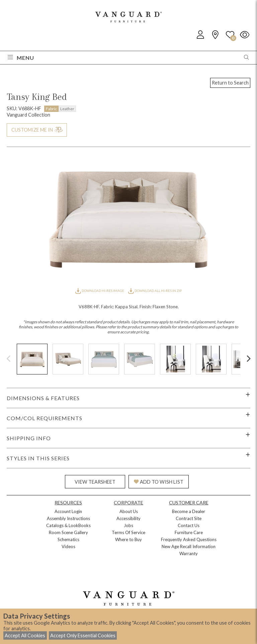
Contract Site (189, 518)
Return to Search (230, 83)
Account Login (68, 511)
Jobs (128, 525)
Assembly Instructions (68, 518)
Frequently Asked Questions (189, 539)
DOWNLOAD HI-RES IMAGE (100, 291)
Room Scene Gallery (68, 532)
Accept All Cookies (25, 635)
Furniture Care (189, 532)
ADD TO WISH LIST (159, 482)
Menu (21, 58)
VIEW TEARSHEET (95, 482)
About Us (129, 511)
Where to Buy (128, 539)
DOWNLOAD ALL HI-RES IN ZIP (155, 291)
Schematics (68, 539)
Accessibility (128, 518)
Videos (68, 546)
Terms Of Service (128, 532)
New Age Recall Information (189, 546)
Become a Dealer (189, 511)
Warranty (189, 553)
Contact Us (189, 525)
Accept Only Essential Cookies (83, 635)
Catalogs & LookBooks (68, 525)
